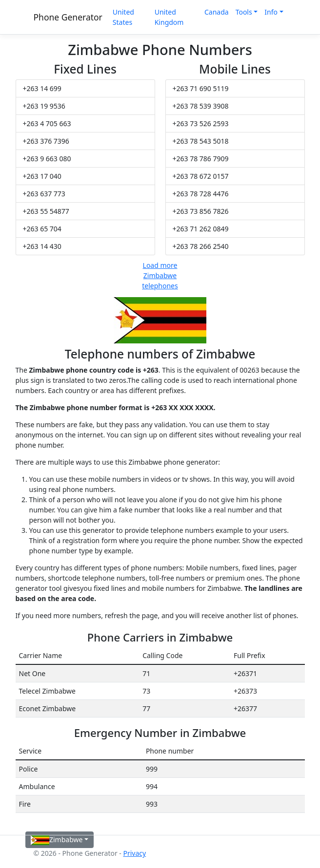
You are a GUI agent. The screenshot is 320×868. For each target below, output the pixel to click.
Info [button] (271, 12)
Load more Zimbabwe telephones (160, 275)
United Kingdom (169, 17)
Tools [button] (244, 12)
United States (123, 17)
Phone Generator (68, 17)
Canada (217, 12)
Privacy (134, 853)
